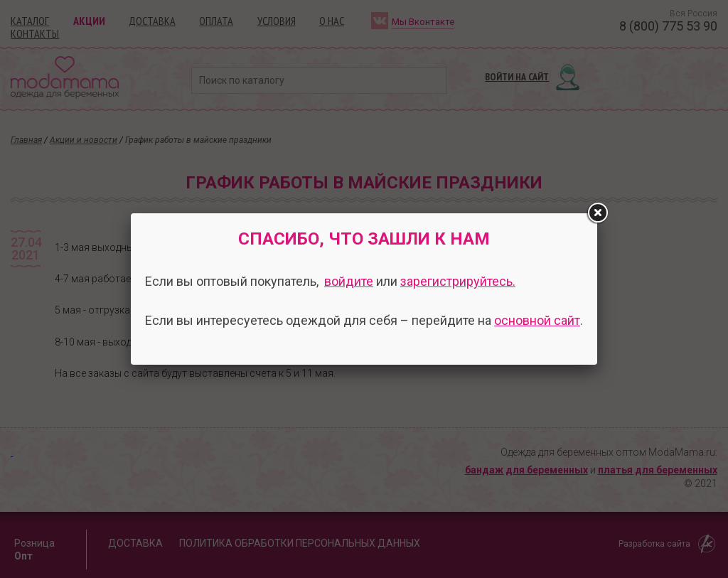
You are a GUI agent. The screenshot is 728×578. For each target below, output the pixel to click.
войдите (349, 281)
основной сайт (537, 320)
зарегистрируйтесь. (458, 281)
